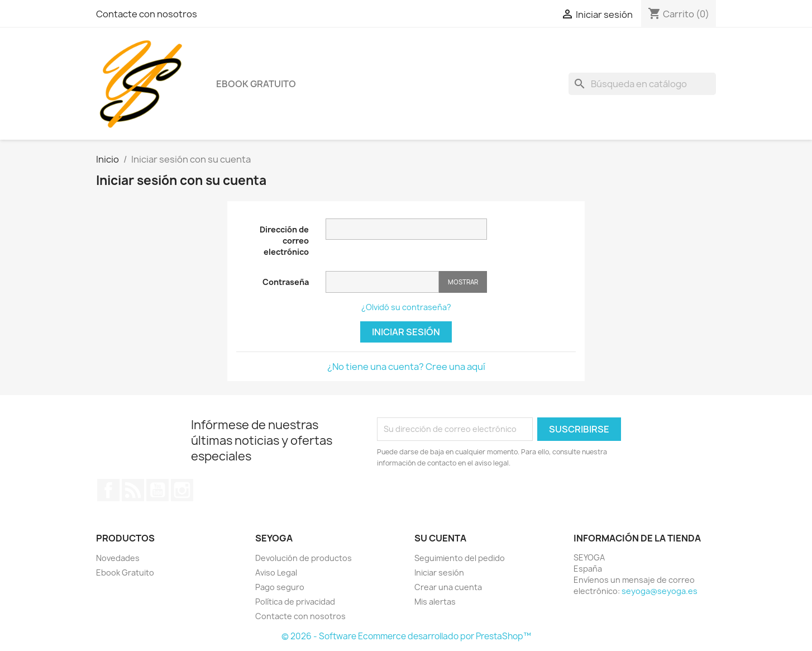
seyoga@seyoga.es (660, 591)
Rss (133, 490)
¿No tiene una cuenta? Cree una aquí (406, 367)
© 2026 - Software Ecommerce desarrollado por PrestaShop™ (406, 636)
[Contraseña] (382, 282)
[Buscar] (642, 84)
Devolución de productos (304, 558)
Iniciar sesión (406, 332)
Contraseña (286, 282)
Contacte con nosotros (147, 14)
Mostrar (463, 282)
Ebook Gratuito (256, 84)
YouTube (157, 490)
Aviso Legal (276, 572)
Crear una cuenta (448, 587)
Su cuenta (440, 538)
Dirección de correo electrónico (284, 241)
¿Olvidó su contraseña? (406, 307)
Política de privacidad (295, 602)
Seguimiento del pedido (460, 558)
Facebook (108, 490)
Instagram (182, 490)
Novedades (118, 558)
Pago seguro (280, 587)
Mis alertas (435, 602)
